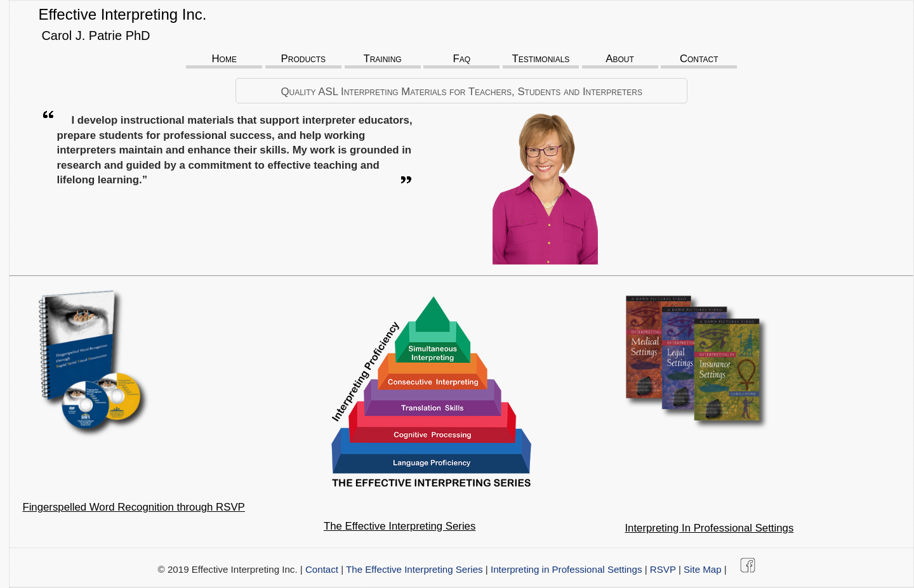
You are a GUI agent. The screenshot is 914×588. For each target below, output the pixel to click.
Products (304, 59)
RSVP (663, 569)
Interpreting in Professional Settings (566, 569)
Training (382, 59)
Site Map (703, 569)
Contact (699, 59)
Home (224, 59)
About (620, 59)
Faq (461, 59)
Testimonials (540, 59)
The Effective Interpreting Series (414, 569)
